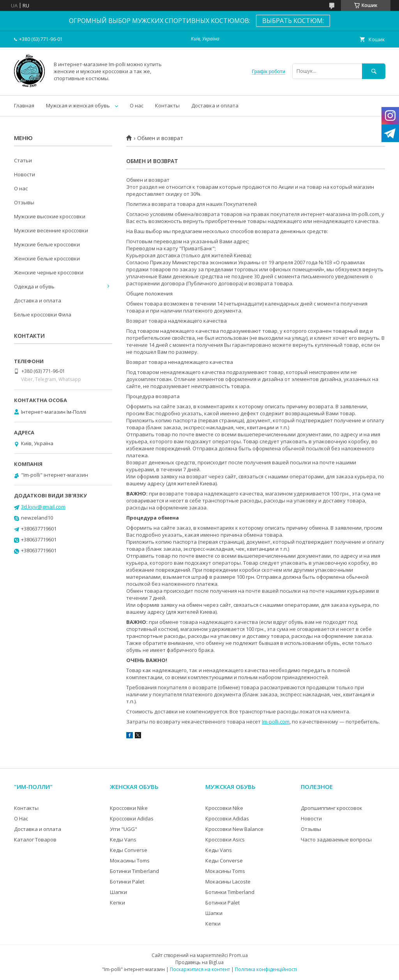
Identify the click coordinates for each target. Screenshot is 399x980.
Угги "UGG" (124, 829)
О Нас (21, 818)
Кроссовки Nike (129, 808)
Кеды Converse (129, 850)
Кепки (117, 903)
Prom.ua (238, 955)
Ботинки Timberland (134, 871)
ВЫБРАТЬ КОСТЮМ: (293, 21)
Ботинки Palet (127, 882)
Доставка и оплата (215, 105)
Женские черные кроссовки (49, 272)
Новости (25, 174)
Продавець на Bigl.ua (199, 962)
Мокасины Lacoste (228, 882)
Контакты (167, 105)
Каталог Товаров (35, 839)
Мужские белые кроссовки (47, 244)
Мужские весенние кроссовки (51, 230)
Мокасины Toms (130, 861)
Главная (24, 105)
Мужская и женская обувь (78, 105)
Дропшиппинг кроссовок (332, 808)
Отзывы (24, 202)
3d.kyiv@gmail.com (43, 507)
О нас (137, 105)
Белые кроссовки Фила (43, 314)
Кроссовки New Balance (234, 829)
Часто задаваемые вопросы (336, 839)
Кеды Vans (123, 839)
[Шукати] (374, 71)
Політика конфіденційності (266, 969)
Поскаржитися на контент (200, 969)
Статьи (23, 160)
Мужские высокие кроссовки (50, 216)
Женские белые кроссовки (47, 258)
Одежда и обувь (34, 286)
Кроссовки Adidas (132, 818)
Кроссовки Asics (225, 839)
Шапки (118, 892)
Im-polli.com (276, 722)
